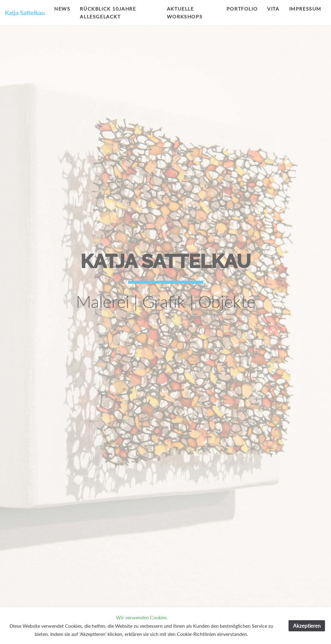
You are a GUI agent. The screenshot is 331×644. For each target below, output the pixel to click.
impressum (305, 9)
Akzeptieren (307, 626)
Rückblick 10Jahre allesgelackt (108, 13)
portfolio (242, 9)
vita (273, 9)
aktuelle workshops (185, 13)
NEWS (62, 9)
